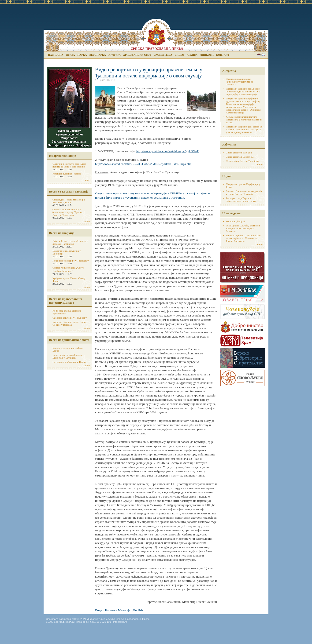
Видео (179, 55)
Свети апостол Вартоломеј (241, 157)
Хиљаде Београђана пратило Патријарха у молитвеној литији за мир (244, 120)
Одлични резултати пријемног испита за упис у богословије (69, 165)
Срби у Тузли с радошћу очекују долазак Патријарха (71, 242)
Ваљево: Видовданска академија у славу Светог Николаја (244, 193)
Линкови (207, 55)
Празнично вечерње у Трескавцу (71, 261)
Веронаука (98, 55)
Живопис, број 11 (235, 221)
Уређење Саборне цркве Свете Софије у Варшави (69, 323)
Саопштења (163, 55)
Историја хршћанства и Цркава (70, 362)
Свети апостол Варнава (239, 153)
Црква (70, 55)
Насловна (56, 55)
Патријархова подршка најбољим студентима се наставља (239, 82)
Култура (115, 55)
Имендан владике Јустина (67, 174)
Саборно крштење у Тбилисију (70, 318)
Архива (192, 55)
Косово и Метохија (118, 610)
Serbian (259, 55)
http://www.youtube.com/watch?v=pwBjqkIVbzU (168, 151)
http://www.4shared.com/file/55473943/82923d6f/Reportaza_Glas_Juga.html (144, 164)
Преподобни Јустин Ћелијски (242, 161)
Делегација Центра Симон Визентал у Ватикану (67, 356)
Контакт (223, 55)
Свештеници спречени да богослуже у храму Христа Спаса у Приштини (67, 212)
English (263, 55)
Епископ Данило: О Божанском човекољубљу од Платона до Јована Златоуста (243, 238)
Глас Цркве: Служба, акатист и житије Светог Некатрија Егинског (243, 228)
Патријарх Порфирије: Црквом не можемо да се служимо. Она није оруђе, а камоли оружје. (243, 91)
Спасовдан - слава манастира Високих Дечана (69, 201)
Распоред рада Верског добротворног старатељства (241, 200)
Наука (82, 55)
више (87, 180)
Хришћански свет (137, 55)
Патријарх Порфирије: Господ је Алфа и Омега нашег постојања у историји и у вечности (244, 129)
